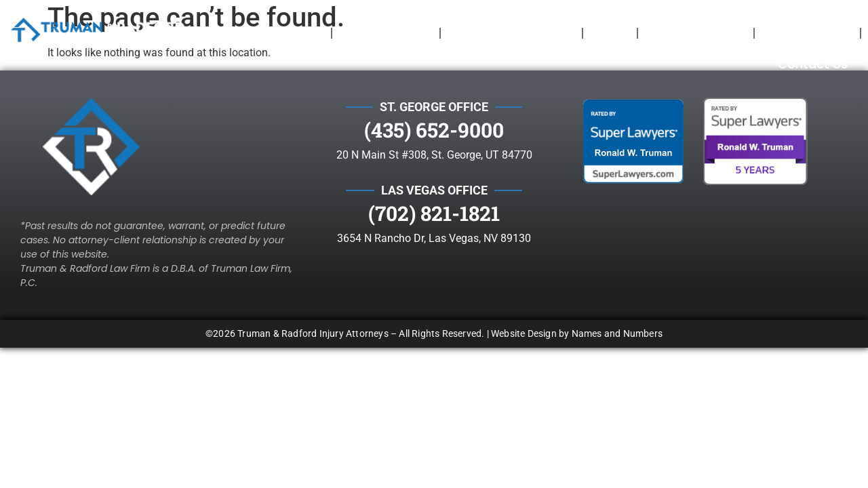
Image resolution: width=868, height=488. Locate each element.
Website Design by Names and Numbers (577, 305)
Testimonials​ (807, 33)
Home (299, 33)
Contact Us (813, 64)
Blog (610, 33)
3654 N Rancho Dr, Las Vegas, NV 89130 (434, 210)
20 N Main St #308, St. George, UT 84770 (434, 126)
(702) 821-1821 (434, 185)
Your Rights (696, 33)
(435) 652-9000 (434, 101)
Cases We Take (511, 33)
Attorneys (386, 33)
